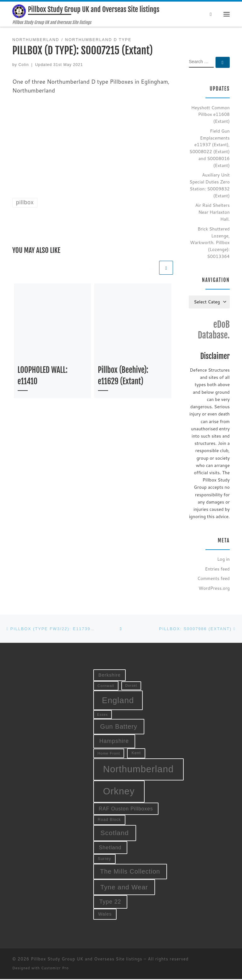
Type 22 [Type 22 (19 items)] (110, 903)
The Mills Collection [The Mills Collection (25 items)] (130, 872)
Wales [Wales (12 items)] (105, 915)
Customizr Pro (55, 969)
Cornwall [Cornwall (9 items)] (106, 687)
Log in (223, 560)
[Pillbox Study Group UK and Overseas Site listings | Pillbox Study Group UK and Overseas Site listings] (19, 11)
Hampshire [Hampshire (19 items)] (114, 742)
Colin (23, 65)
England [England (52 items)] (118, 701)
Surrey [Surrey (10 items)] (104, 860)
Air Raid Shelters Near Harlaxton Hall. (212, 213)
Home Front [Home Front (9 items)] (109, 754)
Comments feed (213, 579)
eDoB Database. (214, 331)
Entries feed (217, 570)
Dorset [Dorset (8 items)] (131, 687)
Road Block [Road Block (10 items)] (109, 821)
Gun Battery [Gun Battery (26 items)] (119, 727)
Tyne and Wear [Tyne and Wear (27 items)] (124, 888)
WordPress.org (214, 589)
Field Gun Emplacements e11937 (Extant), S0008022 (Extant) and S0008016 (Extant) (210, 149)
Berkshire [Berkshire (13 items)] (109, 676)
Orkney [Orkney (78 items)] (119, 792)
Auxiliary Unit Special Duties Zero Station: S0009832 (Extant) (210, 186)
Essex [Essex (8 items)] (102, 715)
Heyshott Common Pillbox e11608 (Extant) (210, 115)
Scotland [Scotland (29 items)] (115, 834)
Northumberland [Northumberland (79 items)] (138, 770)
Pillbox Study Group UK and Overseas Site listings (87, 960)
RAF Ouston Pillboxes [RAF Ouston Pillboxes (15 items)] (126, 810)
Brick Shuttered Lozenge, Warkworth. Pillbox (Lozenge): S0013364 (210, 243)
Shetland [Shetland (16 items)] (110, 848)
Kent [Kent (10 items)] (136, 754)
